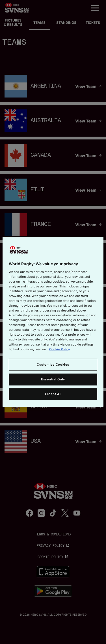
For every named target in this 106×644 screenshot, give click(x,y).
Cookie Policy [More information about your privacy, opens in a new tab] (60, 349)
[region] (53, 322)
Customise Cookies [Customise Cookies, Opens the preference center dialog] (53, 364)
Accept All (53, 394)
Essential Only (53, 379)
